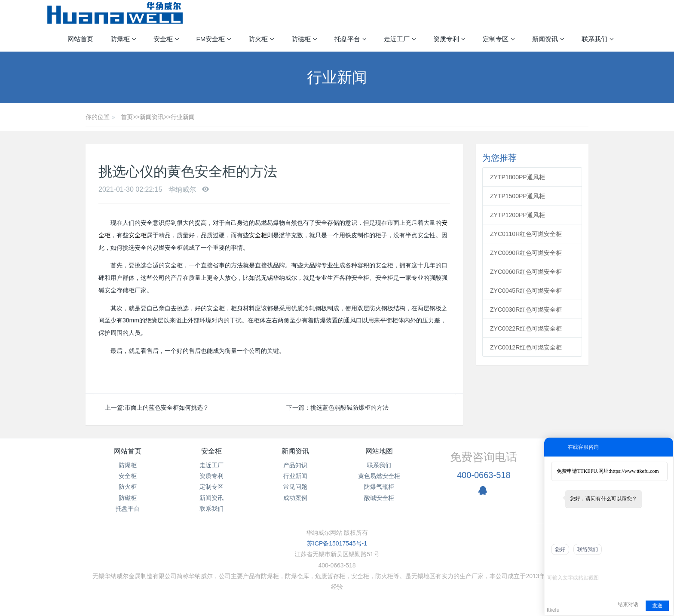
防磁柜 (128, 498)
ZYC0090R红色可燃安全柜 (526, 253)
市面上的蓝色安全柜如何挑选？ (167, 408)
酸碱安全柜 (379, 498)
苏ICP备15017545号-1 (337, 543)
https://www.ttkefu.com (634, 471)
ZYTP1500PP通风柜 (518, 196)
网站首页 (80, 39)
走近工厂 (211, 465)
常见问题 (295, 487)
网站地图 (379, 451)
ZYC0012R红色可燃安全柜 (526, 347)
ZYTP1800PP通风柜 (518, 177)
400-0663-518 (484, 475)
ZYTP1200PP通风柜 (518, 215)
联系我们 (211, 509)
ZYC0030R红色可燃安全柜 (526, 310)
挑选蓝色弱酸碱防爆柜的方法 (349, 408)
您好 (560, 549)
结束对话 (628, 604)
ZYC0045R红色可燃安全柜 (526, 291)
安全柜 (138, 235)
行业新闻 (183, 117)
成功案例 (295, 498)
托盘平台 (128, 509)
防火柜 (128, 487)
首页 (127, 117)
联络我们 (588, 549)
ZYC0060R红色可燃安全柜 (526, 272)
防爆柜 (128, 465)
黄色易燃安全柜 (379, 476)
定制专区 (211, 487)
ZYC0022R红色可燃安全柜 (526, 328)
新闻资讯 (152, 117)
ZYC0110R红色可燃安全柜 (526, 234)
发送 (657, 606)
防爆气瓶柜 (379, 487)
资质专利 (211, 476)
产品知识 (295, 465)
